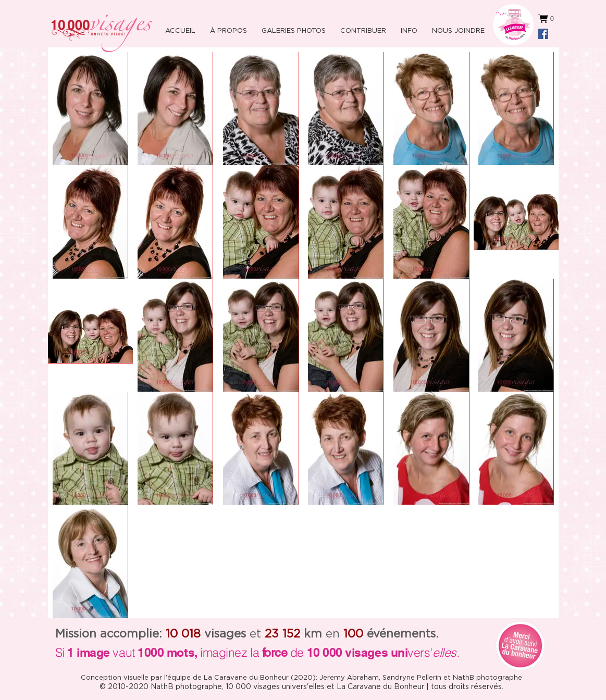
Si (60, 652)
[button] (407, 26)
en (322, 634)
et (233, 634)
